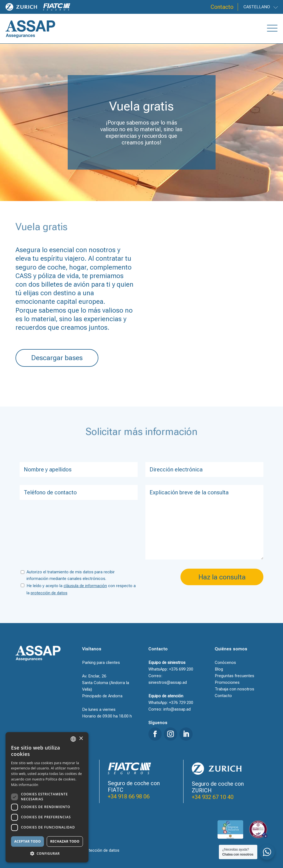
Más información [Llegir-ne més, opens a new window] (25, 785)
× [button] (81, 739)
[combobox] (73, 739)
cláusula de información (85, 586)
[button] (47, 854)
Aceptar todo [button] (27, 841)
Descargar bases (57, 358)
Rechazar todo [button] (65, 841)
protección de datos (49, 593)
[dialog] (47, 797)
